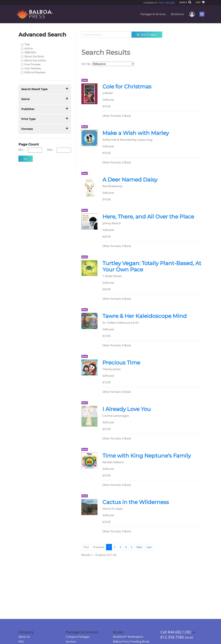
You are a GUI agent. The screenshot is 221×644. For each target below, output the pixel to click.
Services (71, 642)
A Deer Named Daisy (130, 180)
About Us (24, 637)
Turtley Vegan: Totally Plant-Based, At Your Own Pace (152, 266)
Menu (202, 14)
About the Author (35, 60)
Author (29, 48)
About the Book (34, 56)
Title (27, 44)
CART (200, 2)
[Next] (139, 547)
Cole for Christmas (127, 87)
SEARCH (185, 2)
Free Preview (32, 64)
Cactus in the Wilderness (136, 502)
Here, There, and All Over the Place (148, 217)
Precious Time (121, 363)
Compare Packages (78, 637)
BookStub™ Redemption (128, 637)
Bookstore (177, 14)
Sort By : (87, 64)
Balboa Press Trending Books (131, 642)
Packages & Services (153, 14)
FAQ (21, 642)
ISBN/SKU (30, 52)
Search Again (147, 35)
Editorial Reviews (35, 72)
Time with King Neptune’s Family (147, 456)
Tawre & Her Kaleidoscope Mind (145, 316)
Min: (21, 150)
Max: (50, 150)
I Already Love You (127, 409)
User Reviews (33, 68)
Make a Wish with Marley (136, 133)
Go (26, 159)
